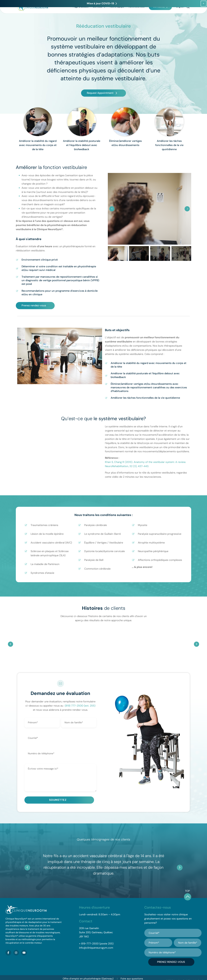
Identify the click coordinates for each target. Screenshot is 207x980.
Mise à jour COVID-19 (93, 977)
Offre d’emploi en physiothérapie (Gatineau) (88, 973)
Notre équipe (117, 15)
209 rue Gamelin (89, 926)
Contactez (159, 15)
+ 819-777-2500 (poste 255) (96, 941)
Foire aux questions (132, 973)
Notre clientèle (136, 15)
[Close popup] (204, 4)
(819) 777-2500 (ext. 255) (80, 706)
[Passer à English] (180, 15)
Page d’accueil (81, 15)
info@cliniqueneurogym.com (96, 946)
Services (99, 15)
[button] (188, 15)
